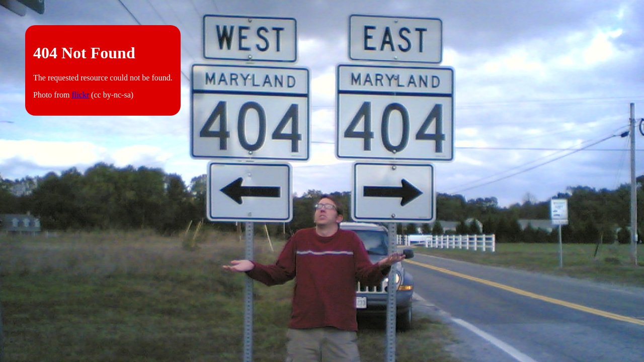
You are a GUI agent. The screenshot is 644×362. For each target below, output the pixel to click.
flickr (80, 95)
